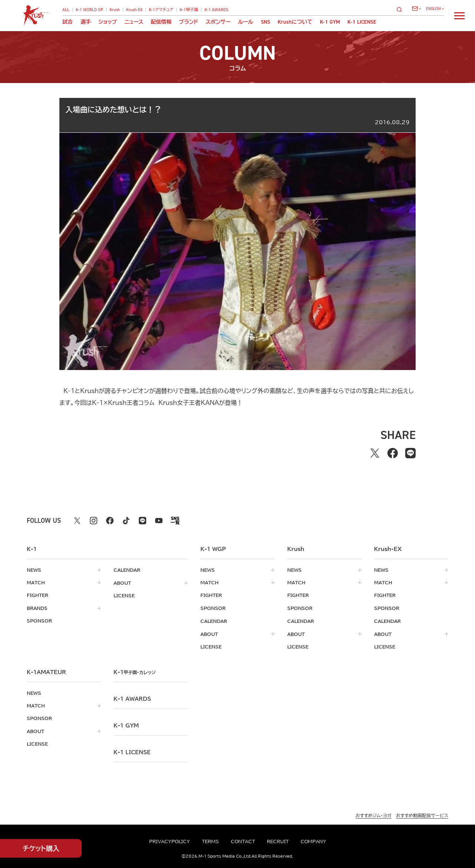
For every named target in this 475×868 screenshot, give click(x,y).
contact (243, 841)
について (295, 22)
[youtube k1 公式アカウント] (159, 521)
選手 (86, 22)
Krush (115, 10)
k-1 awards (132, 697)
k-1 (136, 671)
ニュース (134, 22)
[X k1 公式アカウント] (77, 521)
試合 (68, 22)
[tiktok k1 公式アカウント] (126, 521)
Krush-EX (134, 10)
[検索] (402, 9)
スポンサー (218, 22)
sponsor (39, 620)
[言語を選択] (435, 9)
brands (37, 608)
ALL (66, 10)
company (313, 841)
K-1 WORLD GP (89, 10)
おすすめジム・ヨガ (374, 814)
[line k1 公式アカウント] (142, 521)
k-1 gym (126, 724)
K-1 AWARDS (217, 10)
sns (266, 22)
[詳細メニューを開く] (459, 16)
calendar (127, 570)
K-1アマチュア (161, 10)
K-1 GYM (330, 22)
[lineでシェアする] (410, 453)
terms (210, 841)
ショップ (108, 22)
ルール (245, 22)
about (122, 582)
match (36, 582)
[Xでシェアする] (375, 453)
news (34, 570)
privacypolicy (170, 841)
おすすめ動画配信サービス (422, 814)
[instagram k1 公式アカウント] (94, 521)
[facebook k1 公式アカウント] (110, 521)
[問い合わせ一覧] (416, 9)
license (124, 595)
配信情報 (161, 22)
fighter (37, 595)
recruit (278, 841)
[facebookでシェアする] (393, 453)
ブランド (189, 22)
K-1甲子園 (189, 10)
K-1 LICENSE (362, 22)
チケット (41, 849)
